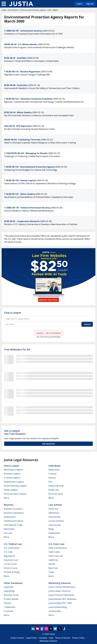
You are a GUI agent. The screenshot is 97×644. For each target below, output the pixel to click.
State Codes (54, 552)
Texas (51, 572)
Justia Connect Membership (62, 587)
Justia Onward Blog (58, 607)
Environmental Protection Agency (33, 10)
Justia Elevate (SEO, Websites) (62, 599)
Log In (79, 4)
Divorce (52, 478)
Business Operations (14, 513)
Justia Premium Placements (61, 595)
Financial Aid (54, 517)
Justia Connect (17, 638)
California (53, 560)
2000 (49, 10)
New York (53, 568)
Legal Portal (31, 638)
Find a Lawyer (13, 313)
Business (9, 505)
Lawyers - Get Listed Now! (49, 333)
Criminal (52, 474)
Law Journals (55, 525)
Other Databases (13, 583)
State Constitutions (58, 548)
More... (7, 498)
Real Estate (9, 529)
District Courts (11, 568)
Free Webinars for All (17, 350)
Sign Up (90, 4)
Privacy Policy (78, 638)
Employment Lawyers (14, 482)
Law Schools (55, 505)
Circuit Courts (10, 564)
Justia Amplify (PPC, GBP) (60, 603)
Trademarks (10, 607)
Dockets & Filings (12, 572)
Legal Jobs (9, 587)
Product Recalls (11, 599)
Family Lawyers (11, 490)
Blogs (51, 529)
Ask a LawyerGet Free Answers (15, 432)
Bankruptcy (54, 470)
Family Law (54, 490)
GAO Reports (13, 10)
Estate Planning (56, 486)
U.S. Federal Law (13, 544)
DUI (50, 482)
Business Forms (11, 595)
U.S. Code (8, 552)
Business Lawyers (12, 474)
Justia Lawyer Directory (59, 591)
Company (43, 638)
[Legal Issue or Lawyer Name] (48, 319)
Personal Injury (56, 494)
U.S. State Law (56, 544)
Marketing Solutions (60, 583)
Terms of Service (63, 638)
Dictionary (53, 509)
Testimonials (55, 611)
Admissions (54, 513)
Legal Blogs (9, 591)
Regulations (9, 556)
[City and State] (43, 324)
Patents (7, 603)
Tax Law (8, 533)
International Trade (13, 525)
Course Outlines (56, 521)
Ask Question (48, 444)
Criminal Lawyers (12, 478)
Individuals (54, 466)
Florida (52, 564)
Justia (4, 10)
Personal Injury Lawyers (15, 494)
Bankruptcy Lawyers (13, 470)
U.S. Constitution (12, 548)
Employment (10, 517)
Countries (8, 611)
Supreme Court (11, 560)
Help (51, 638)
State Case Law (56, 556)
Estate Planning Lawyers (15, 486)
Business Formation (13, 509)
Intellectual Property (14, 521)
